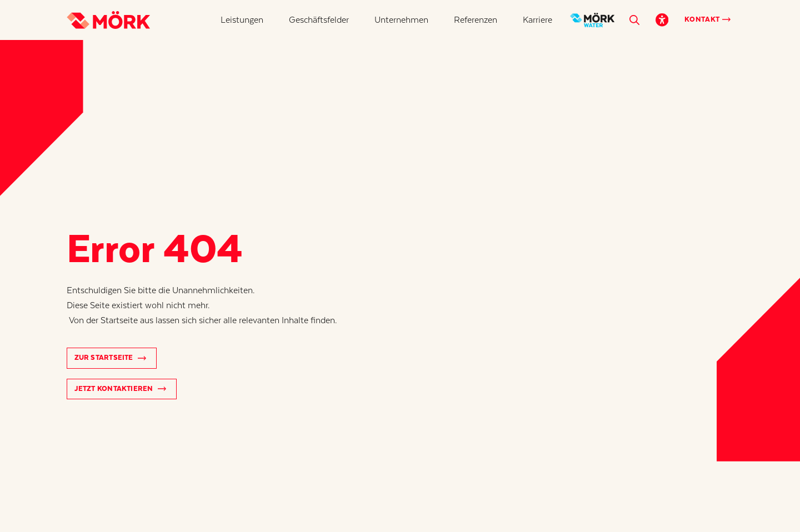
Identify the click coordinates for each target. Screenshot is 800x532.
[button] (242, 20)
